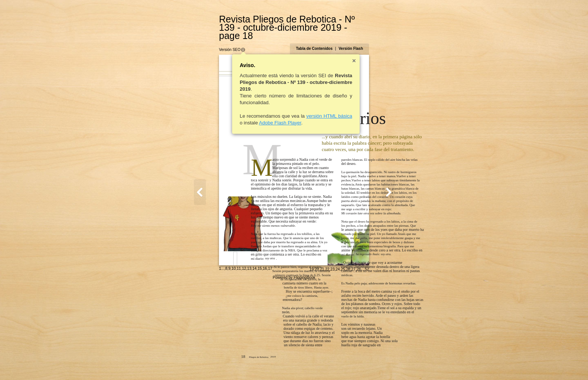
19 (348, 364)
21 (359, 364)
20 (353, 364)
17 (233, 363)
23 (369, 364)
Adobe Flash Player (244, 114)
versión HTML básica (293, 108)
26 (385, 364)
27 (390, 364)
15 (223, 363)
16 (228, 363)
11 (202, 363)
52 (403, 364)
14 (218, 363)
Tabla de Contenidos (351, 40)
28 (395, 364)
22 (364, 364)
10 (197, 363)
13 (213, 363)
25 (379, 364)
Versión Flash (387, 40)
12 (208, 363)
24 (374, 364)
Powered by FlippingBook (294, 372)
